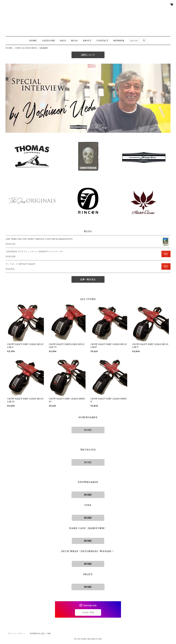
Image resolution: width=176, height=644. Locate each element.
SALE (63, 41)
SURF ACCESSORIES (26, 48)
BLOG (75, 41)
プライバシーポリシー (16, 634)
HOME (33, 41)
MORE (88, 430)
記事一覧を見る (88, 279)
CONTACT (102, 41)
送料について (88, 55)
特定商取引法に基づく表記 (40, 634)
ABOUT (87, 41)
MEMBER (119, 41)
